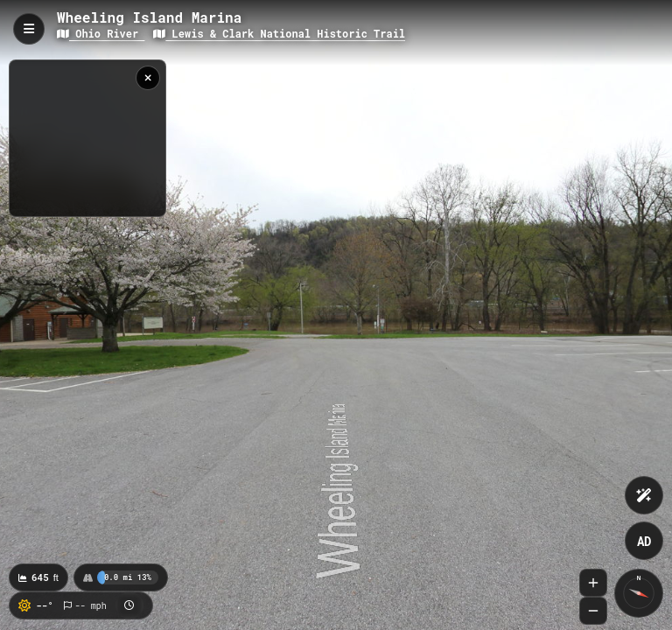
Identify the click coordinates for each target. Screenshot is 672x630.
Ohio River (101, 33)
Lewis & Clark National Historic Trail (279, 33)
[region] (87, 138)
